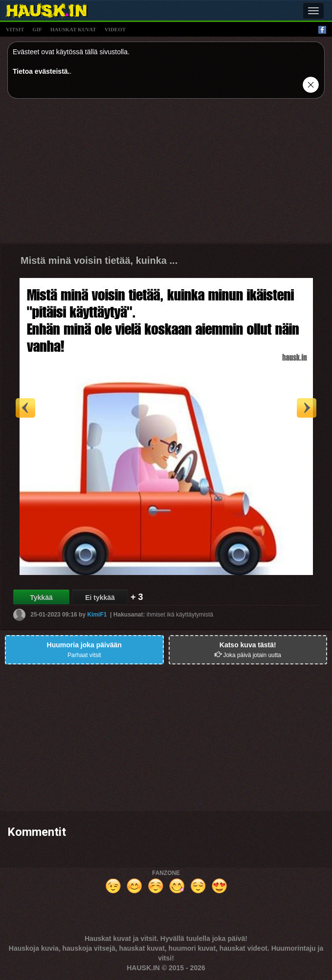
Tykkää (41, 597)
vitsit (15, 29)
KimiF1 (97, 615)
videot (115, 29)
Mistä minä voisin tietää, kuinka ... (99, 260)
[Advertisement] (166, 174)
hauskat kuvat (73, 29)
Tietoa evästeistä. (41, 71)
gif (37, 29)
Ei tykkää (100, 597)
